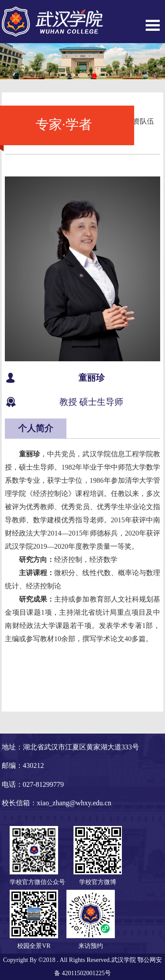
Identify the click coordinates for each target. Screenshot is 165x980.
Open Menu (153, 25)
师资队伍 (140, 121)
